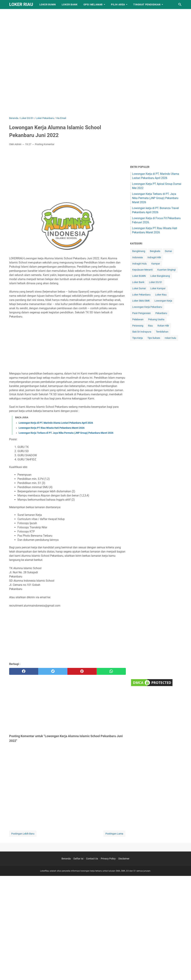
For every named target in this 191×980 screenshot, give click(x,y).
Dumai (168, 251)
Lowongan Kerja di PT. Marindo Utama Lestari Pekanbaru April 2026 (56, 423)
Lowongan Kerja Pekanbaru (147, 307)
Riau (150, 326)
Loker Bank (70, 5)
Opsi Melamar (93, 5)
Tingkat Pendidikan (147, 5)
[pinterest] (82, 671)
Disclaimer (124, 859)
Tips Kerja (138, 338)
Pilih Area (118, 5)
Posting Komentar (45, 144)
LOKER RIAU (21, 4)
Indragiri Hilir (154, 257)
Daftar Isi (78, 859)
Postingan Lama (114, 834)
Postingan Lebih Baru (23, 834)
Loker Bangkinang (160, 276)
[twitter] (53, 671)
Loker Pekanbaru (141, 295)
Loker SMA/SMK (141, 301)
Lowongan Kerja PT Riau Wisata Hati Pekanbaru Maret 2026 (52, 428)
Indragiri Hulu (139, 264)
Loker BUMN (48, 5)
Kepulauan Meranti (142, 270)
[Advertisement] (95, 24)
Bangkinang (139, 251)
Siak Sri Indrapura (142, 332)
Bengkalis (155, 251)
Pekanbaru (161, 313)
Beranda (66, 859)
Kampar (156, 264)
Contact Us (92, 859)
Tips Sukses (154, 338)
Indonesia (138, 257)
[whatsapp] (111, 671)
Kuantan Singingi (166, 270)
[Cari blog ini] (180, 5)
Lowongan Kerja (163, 301)
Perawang (138, 326)
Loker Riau (161, 295)
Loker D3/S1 (156, 282)
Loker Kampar (158, 288)
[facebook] (24, 671)
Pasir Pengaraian (141, 313)
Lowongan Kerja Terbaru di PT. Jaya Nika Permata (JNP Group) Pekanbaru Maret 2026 (66, 433)
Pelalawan (138, 319)
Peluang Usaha (156, 319)
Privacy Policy (108, 859)
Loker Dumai (139, 288)
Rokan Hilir (163, 326)
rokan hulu (170, 338)
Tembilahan (162, 332)
